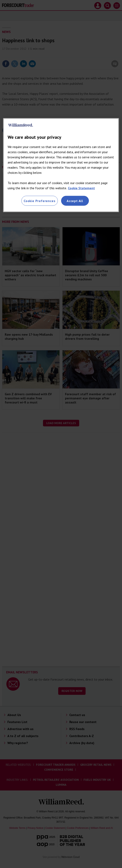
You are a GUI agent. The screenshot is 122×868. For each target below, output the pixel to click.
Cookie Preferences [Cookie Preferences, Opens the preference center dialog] (40, 201)
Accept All (75, 201)
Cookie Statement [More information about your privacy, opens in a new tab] (81, 188)
